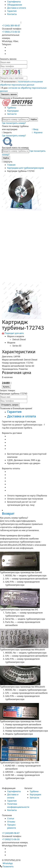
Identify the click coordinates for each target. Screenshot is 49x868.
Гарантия (12, 11)
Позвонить (7, 866)
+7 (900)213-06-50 (11, 839)
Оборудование (15, 5)
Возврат (8, 513)
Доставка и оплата (17, 8)
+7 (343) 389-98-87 (11, 26)
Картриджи (13, 111)
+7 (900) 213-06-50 (11, 22)
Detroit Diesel (19, 339)
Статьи (11, 818)
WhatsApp (6, 863)
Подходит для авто (14, 333)
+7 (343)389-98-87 (11, 833)
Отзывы (11, 822)
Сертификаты (14, 2)
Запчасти (12, 114)
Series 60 (17, 346)
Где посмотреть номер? (14, 123)
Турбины (12, 108)
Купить (6, 387)
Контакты (12, 14)
